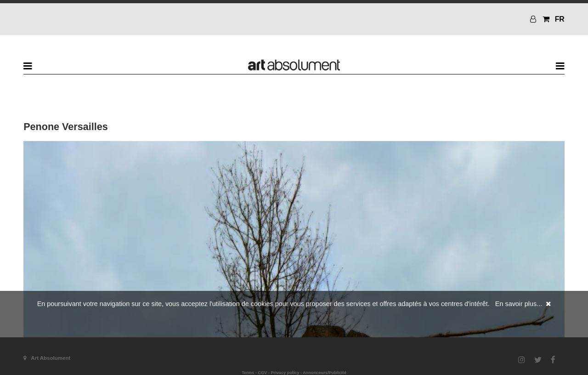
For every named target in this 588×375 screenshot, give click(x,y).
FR (560, 19)
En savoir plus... (519, 304)
